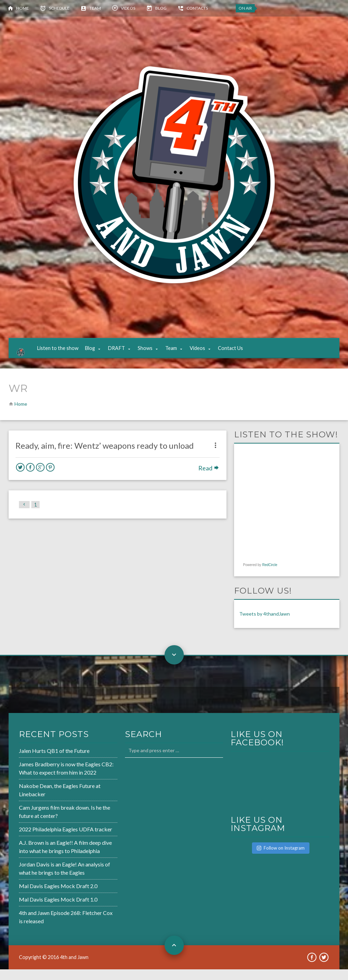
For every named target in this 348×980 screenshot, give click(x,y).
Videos (128, 8)
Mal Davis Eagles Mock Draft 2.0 (58, 897)
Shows (152, 354)
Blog (161, 8)
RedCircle (270, 576)
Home (23, 8)
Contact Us (237, 354)
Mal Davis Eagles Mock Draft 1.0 (58, 910)
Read (209, 479)
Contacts (197, 8)
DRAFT (123, 354)
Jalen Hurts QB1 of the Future (54, 762)
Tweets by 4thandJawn (265, 625)
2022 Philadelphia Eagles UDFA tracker (66, 840)
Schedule (59, 8)
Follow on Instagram (281, 859)
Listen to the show (65, 354)
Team (95, 8)
